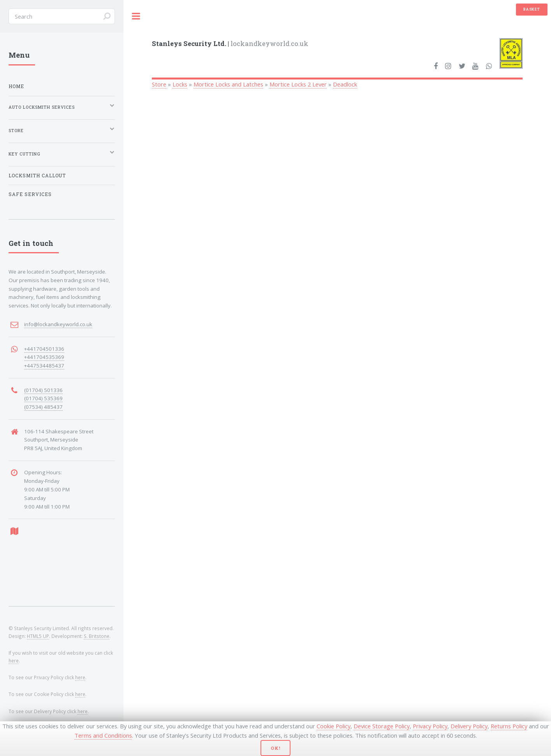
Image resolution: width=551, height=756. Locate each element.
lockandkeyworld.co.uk (230, 43)
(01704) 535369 (43, 398)
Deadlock (345, 84)
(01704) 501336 (43, 390)
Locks (180, 84)
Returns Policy (509, 726)
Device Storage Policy (382, 726)
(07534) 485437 (43, 407)
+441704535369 (44, 357)
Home (16, 86)
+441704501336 (44, 349)
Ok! (275, 748)
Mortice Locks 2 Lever (298, 84)
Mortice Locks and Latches (228, 84)
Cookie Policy (334, 726)
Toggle (136, 16)
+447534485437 (44, 366)
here (14, 661)
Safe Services (30, 194)
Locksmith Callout (37, 176)
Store (159, 84)
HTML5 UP (38, 636)
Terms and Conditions (103, 735)
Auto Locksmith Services (42, 107)
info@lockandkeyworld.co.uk (58, 324)
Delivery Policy (469, 726)
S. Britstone (97, 636)
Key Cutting (25, 154)
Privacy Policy (430, 726)
